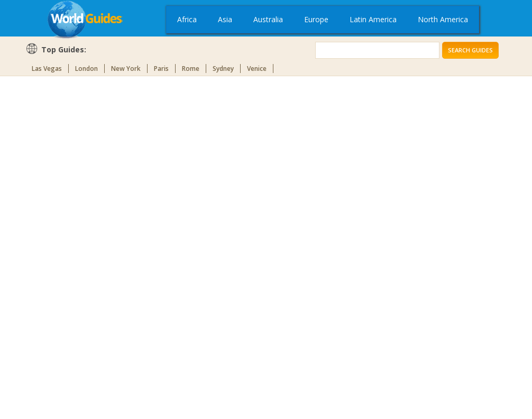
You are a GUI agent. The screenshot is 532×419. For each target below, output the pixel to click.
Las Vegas (47, 69)
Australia (268, 19)
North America (443, 19)
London (86, 69)
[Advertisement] (68, 245)
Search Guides (470, 50)
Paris (161, 69)
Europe (316, 19)
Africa (187, 19)
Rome (191, 69)
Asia (225, 19)
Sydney (223, 69)
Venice (257, 69)
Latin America (373, 19)
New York (126, 69)
